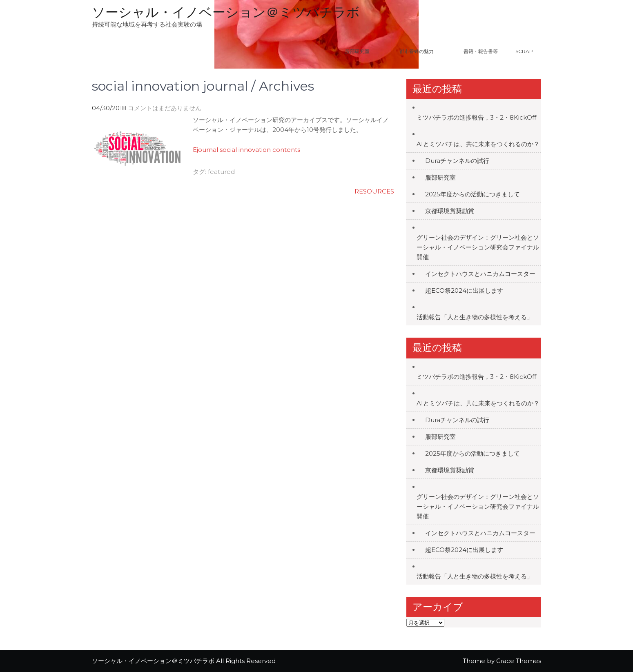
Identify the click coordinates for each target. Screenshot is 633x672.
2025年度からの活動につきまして (473, 194)
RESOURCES (374, 191)
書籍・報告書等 (481, 51)
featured (221, 172)
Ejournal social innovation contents (246, 150)
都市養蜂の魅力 (427, 51)
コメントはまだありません (165, 108)
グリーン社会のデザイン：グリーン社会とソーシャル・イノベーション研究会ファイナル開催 (478, 247)
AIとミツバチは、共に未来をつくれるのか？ (478, 144)
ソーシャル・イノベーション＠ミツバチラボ (226, 12)
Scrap (524, 51)
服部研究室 (357, 51)
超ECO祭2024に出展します (464, 290)
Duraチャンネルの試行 (457, 161)
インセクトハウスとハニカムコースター (480, 274)
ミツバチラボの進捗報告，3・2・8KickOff (476, 117)
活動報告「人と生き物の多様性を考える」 (475, 317)
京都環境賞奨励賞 (450, 211)
